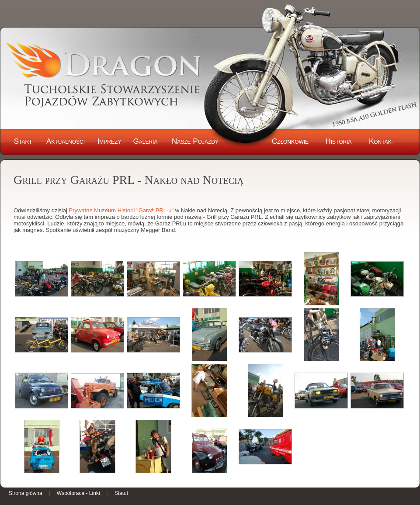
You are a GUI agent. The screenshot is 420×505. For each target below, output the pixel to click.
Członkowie (290, 141)
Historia (338, 141)
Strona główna (26, 493)
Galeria (146, 141)
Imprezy (109, 141)
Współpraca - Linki (78, 493)
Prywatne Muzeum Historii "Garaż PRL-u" (121, 210)
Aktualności (66, 141)
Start (23, 141)
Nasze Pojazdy (195, 141)
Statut (121, 493)
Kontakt (382, 141)
